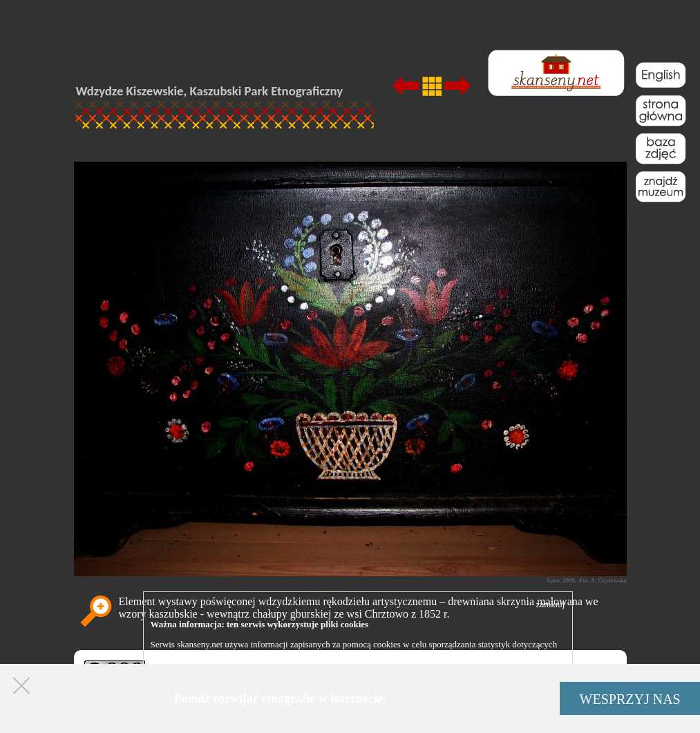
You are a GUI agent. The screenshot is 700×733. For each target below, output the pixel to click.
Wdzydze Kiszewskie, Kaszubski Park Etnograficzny (210, 91)
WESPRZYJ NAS (630, 699)
